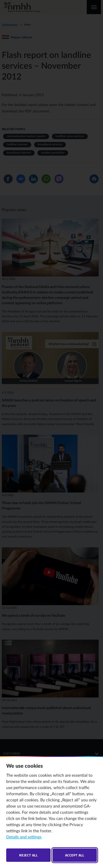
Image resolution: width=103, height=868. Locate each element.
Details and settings (24, 837)
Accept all (75, 855)
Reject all (28, 855)
